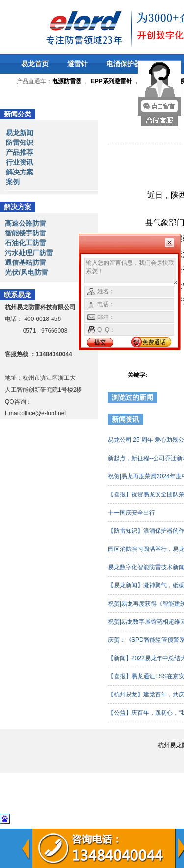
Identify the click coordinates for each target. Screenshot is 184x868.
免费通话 (154, 342)
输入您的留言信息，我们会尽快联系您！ (131, 271)
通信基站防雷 (26, 262)
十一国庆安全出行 (132, 513)
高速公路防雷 (26, 223)
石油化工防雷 (26, 243)
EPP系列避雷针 (111, 81)
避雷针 (78, 64)
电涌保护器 (124, 64)
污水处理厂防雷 (29, 253)
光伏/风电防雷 (26, 272)
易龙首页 (35, 64)
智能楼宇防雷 (26, 233)
